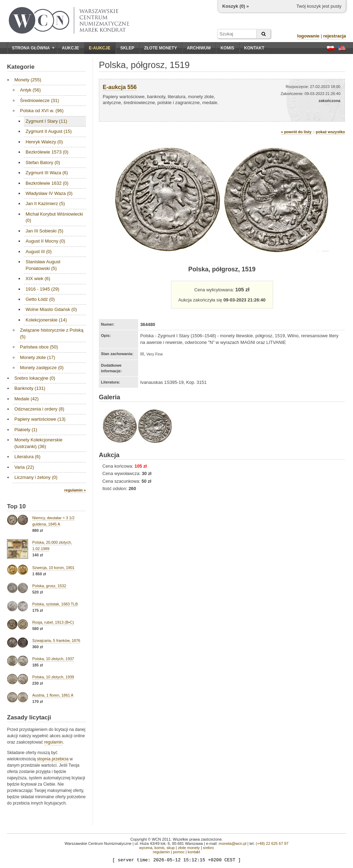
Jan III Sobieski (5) (45, 231)
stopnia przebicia (53, 759)
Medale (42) (26, 399)
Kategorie (21, 67)
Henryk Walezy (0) (44, 142)
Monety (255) (28, 80)
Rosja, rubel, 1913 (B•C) (53, 622)
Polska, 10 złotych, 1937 (53, 659)
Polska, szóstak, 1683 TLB (55, 604)
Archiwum (199, 48)
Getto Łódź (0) (40, 299)
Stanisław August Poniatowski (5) (43, 265)
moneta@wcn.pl (233, 843)
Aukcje (70, 48)
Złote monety (161, 48)
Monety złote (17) (38, 357)
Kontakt (254, 48)
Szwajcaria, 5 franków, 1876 (56, 640)
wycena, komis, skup (157, 848)
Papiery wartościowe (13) (40, 419)
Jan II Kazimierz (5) (45, 204)
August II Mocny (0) (45, 241)
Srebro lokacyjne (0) (35, 378)
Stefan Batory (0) (43, 162)
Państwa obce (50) (39, 347)
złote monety (189, 848)
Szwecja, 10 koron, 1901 (53, 568)
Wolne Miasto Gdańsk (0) (51, 309)
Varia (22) (24, 467)
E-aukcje (100, 48)
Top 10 (16, 506)
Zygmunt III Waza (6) (47, 173)
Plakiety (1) (26, 430)
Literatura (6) (27, 457)
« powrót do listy (296, 132)
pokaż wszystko (330, 132)
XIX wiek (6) (38, 279)
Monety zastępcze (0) (42, 368)
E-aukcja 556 (120, 87)
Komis (227, 48)
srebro (208, 848)
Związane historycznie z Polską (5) (52, 333)
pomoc (179, 852)
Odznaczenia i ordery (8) (39, 409)
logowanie (308, 36)
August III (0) (39, 252)
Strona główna (33, 48)
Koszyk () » (236, 6)
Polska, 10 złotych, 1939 (53, 677)
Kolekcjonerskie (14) (46, 320)
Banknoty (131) (30, 388)
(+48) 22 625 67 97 (272, 843)
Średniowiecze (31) (39, 100)
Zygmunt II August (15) (49, 131)
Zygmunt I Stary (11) (46, 121)
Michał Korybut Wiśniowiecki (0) (54, 217)
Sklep (127, 48)
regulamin (53, 742)
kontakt (194, 852)
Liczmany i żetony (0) (36, 477)
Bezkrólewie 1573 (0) (47, 152)
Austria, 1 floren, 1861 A (53, 695)
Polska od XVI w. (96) (42, 111)
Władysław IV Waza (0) (49, 193)
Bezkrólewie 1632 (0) (47, 183)
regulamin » (75, 490)
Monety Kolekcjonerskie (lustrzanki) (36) (38, 443)
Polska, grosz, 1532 (49, 586)
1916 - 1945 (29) (42, 289)
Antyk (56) (30, 90)
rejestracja (335, 36)
